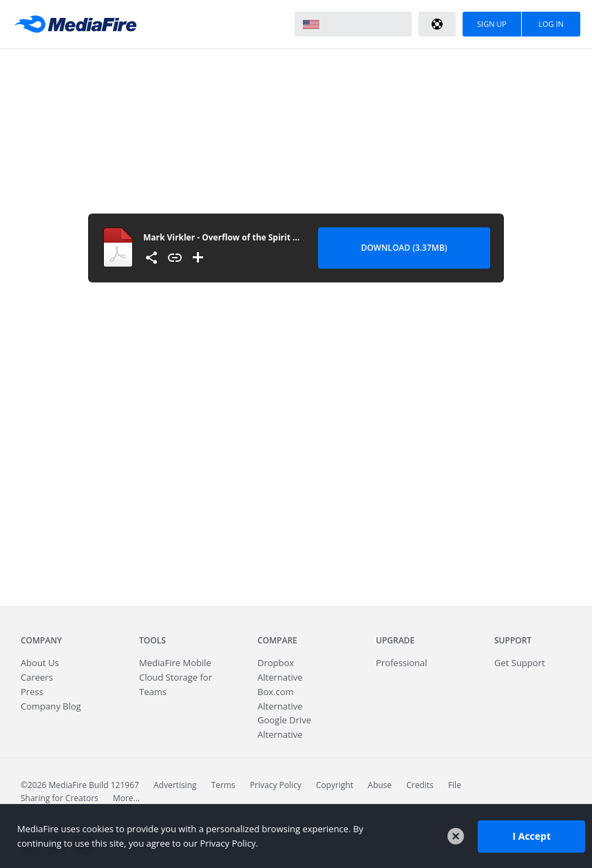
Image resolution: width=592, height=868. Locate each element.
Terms (223, 785)
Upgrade (395, 640)
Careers (37, 677)
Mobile (175, 663)
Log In (551, 24)
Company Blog (51, 706)
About (40, 663)
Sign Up (492, 24)
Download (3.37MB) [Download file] (404, 248)
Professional (402, 663)
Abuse (380, 785)
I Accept (531, 836)
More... (126, 798)
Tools (152, 640)
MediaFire (80, 24)
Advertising (175, 785)
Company (41, 640)
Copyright (335, 785)
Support (513, 640)
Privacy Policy (276, 785)
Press (32, 692)
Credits (420, 785)
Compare (277, 640)
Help (437, 24)
